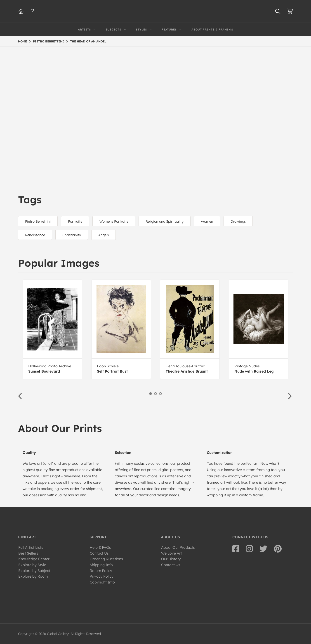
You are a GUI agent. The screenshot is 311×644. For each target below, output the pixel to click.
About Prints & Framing (212, 29)
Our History (171, 559)
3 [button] (160, 394)
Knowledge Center (34, 559)
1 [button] (151, 394)
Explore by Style (32, 565)
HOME (22, 41)
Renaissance (35, 235)
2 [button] (155, 394)
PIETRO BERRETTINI (48, 41)
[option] (52, 329)
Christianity (72, 235)
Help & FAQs (100, 547)
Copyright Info (102, 582)
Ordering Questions (106, 559)
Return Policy (101, 571)
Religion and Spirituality (165, 221)
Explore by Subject (34, 571)
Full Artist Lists (31, 547)
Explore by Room (33, 576)
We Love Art (172, 553)
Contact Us (99, 553)
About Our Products (178, 547)
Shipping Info (101, 565)
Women (207, 221)
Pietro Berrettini (38, 221)
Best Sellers (28, 553)
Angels (104, 235)
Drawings (238, 221)
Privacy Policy (102, 576)
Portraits (75, 221)
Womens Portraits (114, 221)
